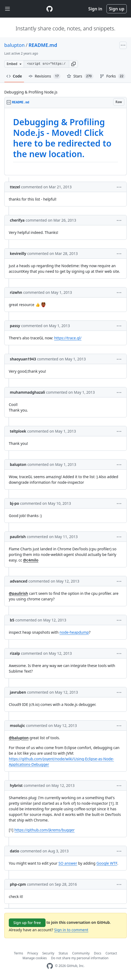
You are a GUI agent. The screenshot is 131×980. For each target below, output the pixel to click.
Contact (111, 953)
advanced (19, 581)
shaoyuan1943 (23, 359)
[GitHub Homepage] (50, 966)
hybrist (16, 785)
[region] (65, 142)
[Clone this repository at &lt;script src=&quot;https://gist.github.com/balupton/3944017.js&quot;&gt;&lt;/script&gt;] (46, 64)
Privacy (33, 953)
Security (48, 953)
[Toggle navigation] (7, 9)
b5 (12, 620)
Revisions (45, 76)
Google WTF (107, 863)
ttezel (15, 187)
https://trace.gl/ (68, 338)
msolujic (17, 725)
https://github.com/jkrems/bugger (44, 830)
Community (81, 953)
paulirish (18, 537)
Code (14, 76)
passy (15, 326)
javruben (18, 692)
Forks (112, 76)
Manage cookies (35, 958)
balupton (15, 45)
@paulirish (18, 593)
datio (15, 851)
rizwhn (16, 292)
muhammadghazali (27, 392)
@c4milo (31, 560)
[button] (73, 64)
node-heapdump (74, 632)
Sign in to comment (71, 930)
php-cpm (18, 884)
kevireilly (18, 253)
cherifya (17, 220)
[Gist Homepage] (50, 9)
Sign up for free (27, 923)
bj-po (15, 503)
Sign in (95, 9)
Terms (19, 953)
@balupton (19, 738)
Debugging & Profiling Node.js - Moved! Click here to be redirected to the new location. (62, 138)
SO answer (68, 863)
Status (63, 953)
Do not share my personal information (80, 958)
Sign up (117, 9)
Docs (98, 953)
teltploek (18, 431)
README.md (43, 45)
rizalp (15, 653)
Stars (80, 76)
